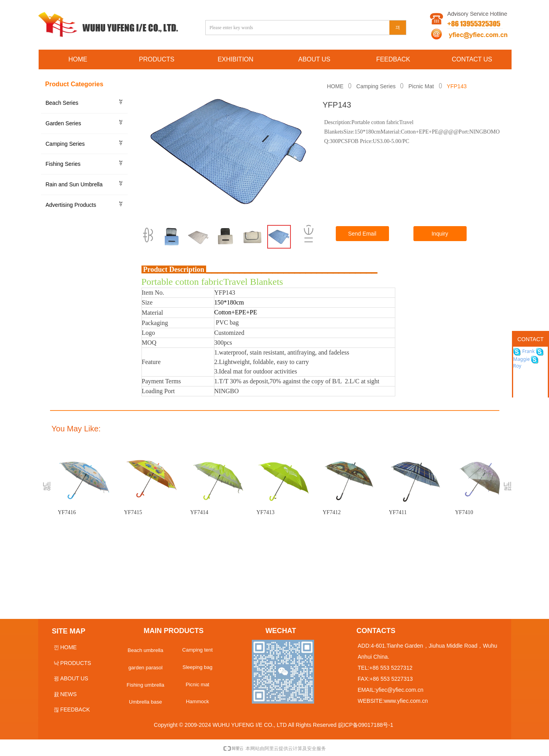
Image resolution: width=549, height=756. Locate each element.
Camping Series (376, 86)
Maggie (521, 359)
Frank (528, 351)
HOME (335, 86)
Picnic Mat (421, 86)
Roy (517, 366)
